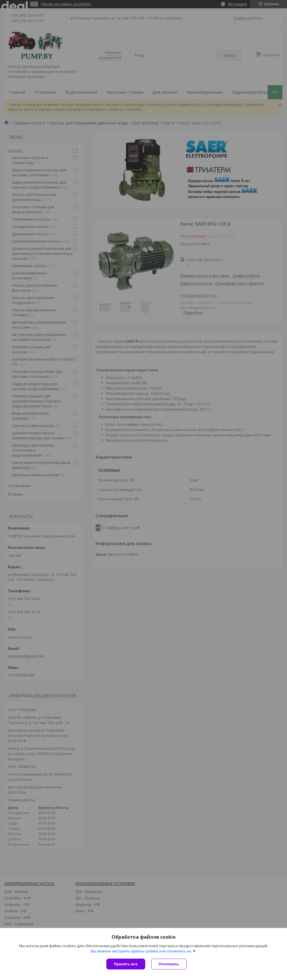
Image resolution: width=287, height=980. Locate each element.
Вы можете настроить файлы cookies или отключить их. (141, 951)
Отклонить (169, 964)
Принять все (126, 964)
